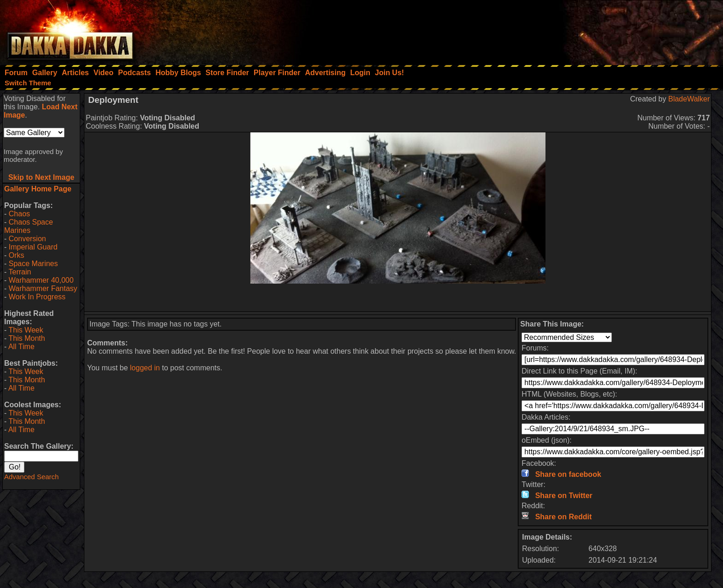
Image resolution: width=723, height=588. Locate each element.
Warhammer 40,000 (41, 280)
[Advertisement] (599, 30)
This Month (27, 338)
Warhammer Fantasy (43, 288)
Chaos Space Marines (29, 226)
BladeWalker (689, 99)
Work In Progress (37, 297)
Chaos (19, 214)
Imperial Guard (33, 247)
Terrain (20, 272)
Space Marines (33, 264)
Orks (17, 255)
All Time (21, 347)
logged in (145, 368)
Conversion (27, 239)
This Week (26, 330)
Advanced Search (31, 477)
